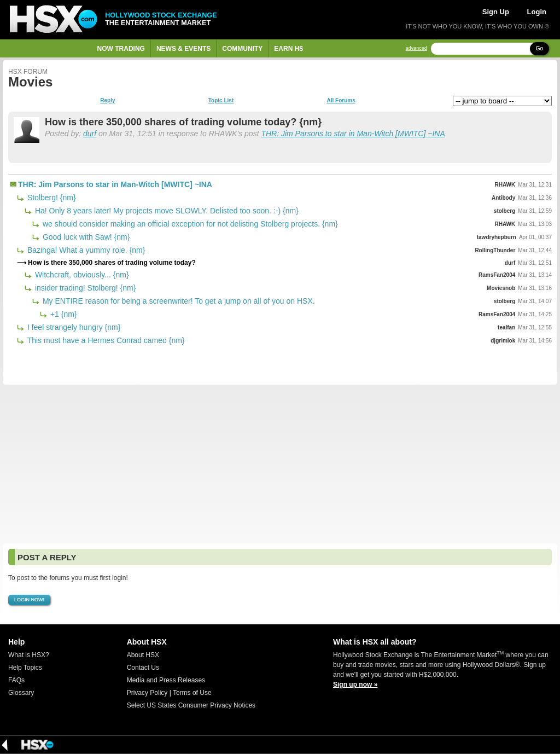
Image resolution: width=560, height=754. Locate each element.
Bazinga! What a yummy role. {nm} (85, 250)
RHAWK (505, 185)
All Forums (341, 101)
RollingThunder (495, 250)
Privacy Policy (147, 693)
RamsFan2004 (497, 275)
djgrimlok (503, 341)
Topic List (221, 101)
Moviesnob (501, 288)
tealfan (506, 327)
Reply (107, 101)
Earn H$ (288, 49)
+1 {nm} (63, 314)
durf (90, 134)
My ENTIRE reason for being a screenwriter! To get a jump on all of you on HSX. (178, 301)
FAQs (16, 680)
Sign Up (496, 12)
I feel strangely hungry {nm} (73, 327)
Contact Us (143, 668)
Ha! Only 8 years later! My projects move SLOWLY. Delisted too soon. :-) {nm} (166, 211)
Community (242, 49)
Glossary (21, 693)
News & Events (183, 49)
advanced (416, 48)
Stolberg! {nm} (51, 198)
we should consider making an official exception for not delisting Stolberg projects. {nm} (189, 224)
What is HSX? (29, 655)
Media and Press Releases (166, 680)
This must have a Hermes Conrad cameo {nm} (105, 340)
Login (537, 12)
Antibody (503, 198)
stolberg (504, 211)
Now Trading (121, 49)
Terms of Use (192, 693)
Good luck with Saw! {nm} (85, 237)
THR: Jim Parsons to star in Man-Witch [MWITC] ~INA (353, 134)
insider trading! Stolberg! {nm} (84, 288)
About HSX (143, 655)
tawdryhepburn (497, 237)
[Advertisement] (280, 464)
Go (539, 48)
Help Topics (25, 668)
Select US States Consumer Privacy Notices (191, 705)
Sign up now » (355, 685)
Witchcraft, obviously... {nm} (81, 275)
